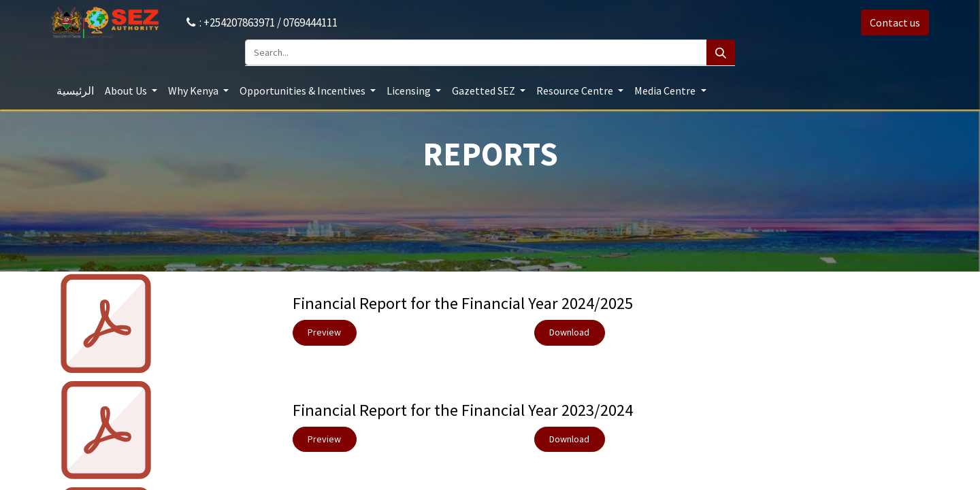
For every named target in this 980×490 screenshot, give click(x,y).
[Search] (721, 52)
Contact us (895, 22)
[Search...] (476, 52)
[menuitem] (75, 91)
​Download (569, 332)
